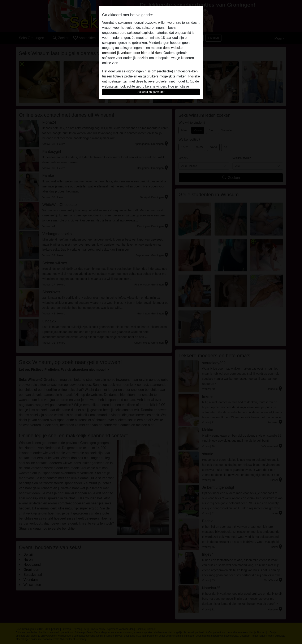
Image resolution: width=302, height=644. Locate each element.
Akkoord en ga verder (151, 92)
